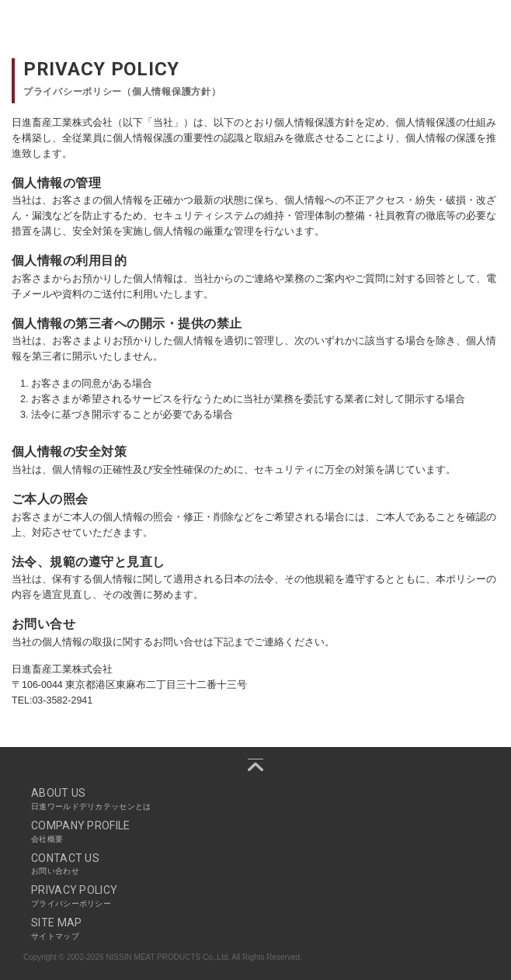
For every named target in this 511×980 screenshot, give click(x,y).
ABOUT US (255, 799)
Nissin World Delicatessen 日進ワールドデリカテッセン (78, 23)
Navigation (491, 23)
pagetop (255, 765)
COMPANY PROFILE (255, 832)
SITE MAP (255, 929)
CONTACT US (255, 864)
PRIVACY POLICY (255, 896)
